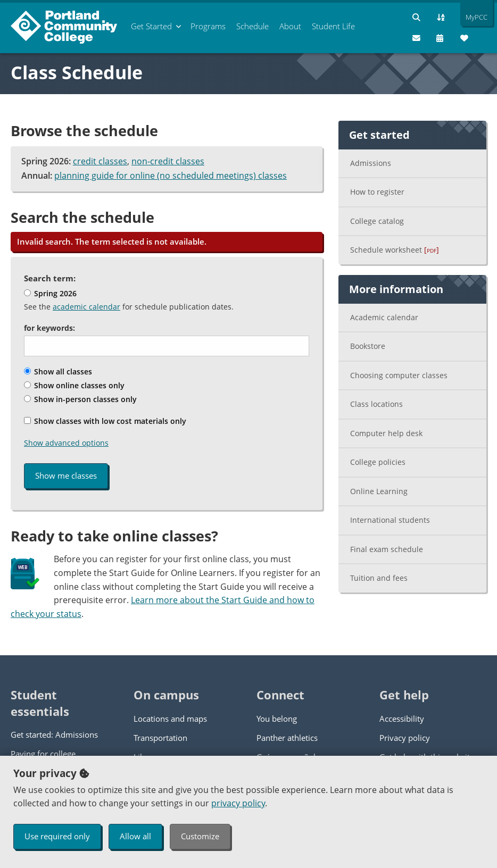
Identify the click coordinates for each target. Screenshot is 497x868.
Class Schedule (77, 72)
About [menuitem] (290, 26)
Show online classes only (74, 385)
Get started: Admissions (54, 735)
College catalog (377, 221)
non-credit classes (168, 161)
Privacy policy (405, 738)
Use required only (57, 836)
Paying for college (43, 754)
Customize (200, 836)
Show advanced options (66, 443)
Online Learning (379, 491)
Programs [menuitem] (208, 26)
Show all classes (58, 372)
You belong (277, 719)
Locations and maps (170, 719)
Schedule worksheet (395, 250)
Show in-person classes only (80, 399)
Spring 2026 (50, 293)
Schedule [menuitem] (252, 26)
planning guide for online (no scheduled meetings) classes (171, 176)
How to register (377, 192)
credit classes (100, 161)
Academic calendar (384, 317)
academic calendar (86, 307)
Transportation (160, 738)
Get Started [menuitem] (151, 26)
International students (390, 520)
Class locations (376, 404)
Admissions (371, 163)
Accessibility (402, 719)
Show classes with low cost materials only (105, 421)
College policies (378, 462)
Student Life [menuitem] (333, 26)
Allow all (135, 836)
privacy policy (238, 803)
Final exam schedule (387, 549)
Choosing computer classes (399, 375)
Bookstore (368, 346)
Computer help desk (386, 433)
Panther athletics (287, 738)
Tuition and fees (379, 578)
